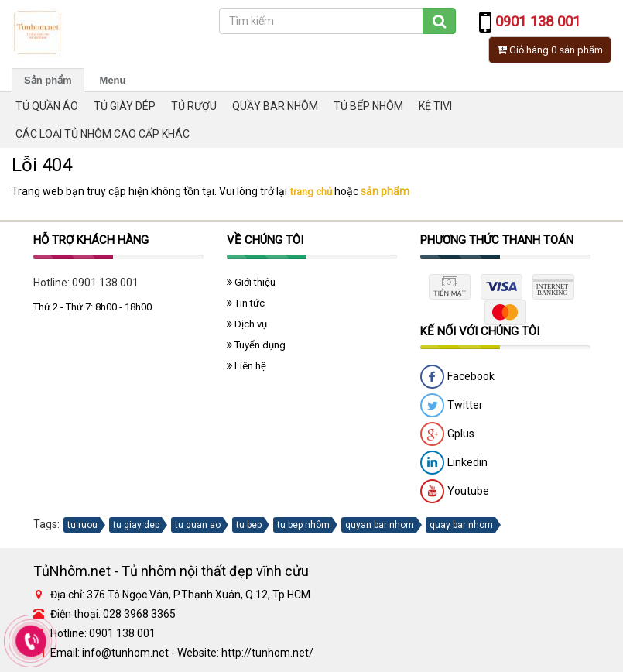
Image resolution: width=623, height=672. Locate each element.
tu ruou (82, 525)
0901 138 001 (105, 283)
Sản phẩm (48, 80)
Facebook (457, 377)
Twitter (452, 406)
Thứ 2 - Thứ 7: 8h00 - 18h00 (92, 307)
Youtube (455, 492)
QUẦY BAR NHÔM (275, 106)
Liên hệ (246, 366)
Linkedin (454, 463)
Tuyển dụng (256, 345)
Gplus (447, 434)
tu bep (249, 525)
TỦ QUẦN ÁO (47, 106)
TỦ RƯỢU (194, 106)
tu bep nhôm (303, 525)
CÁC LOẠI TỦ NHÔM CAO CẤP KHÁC (103, 134)
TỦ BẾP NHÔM (368, 106)
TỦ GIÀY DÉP (125, 106)
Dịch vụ (247, 324)
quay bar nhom (461, 525)
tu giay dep (136, 525)
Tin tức (246, 303)
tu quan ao (198, 525)
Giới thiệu (251, 282)
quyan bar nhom (380, 525)
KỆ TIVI (435, 106)
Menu (113, 80)
